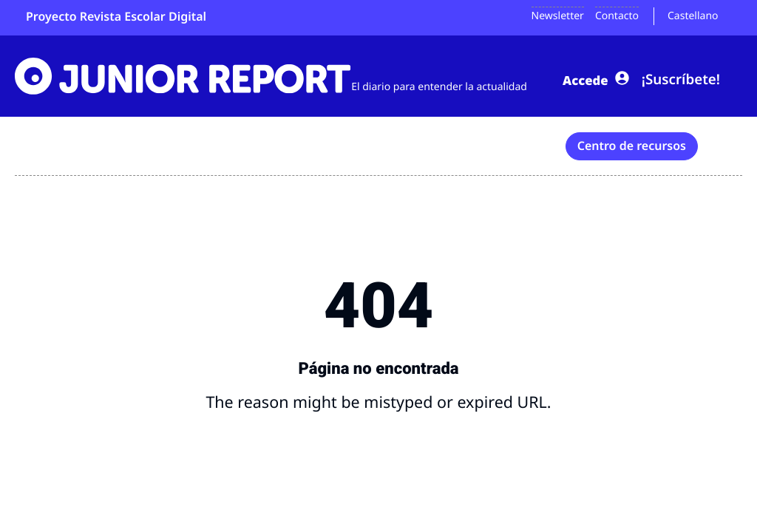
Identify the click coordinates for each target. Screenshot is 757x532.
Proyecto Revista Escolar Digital (116, 16)
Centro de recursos (632, 144)
